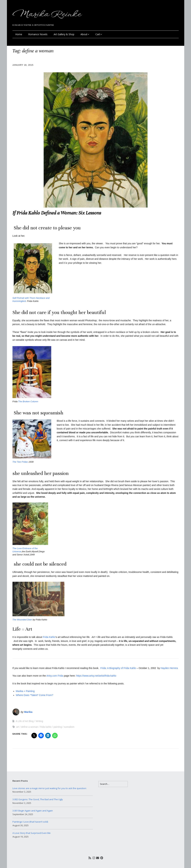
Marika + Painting (25, 691)
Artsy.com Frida (55, 676)
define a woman (30, 727)
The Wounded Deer (23, 620)
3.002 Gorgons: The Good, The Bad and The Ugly (38, 799)
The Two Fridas (21, 462)
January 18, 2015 (23, 65)
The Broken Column (28, 401)
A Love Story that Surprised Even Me (32, 833)
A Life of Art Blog (25, 721)
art (18, 727)
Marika (28, 712)
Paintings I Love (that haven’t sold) (30, 822)
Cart (98, 34)
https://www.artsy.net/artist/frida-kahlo (96, 676)
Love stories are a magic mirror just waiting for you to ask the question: (50, 788)
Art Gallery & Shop (64, 34)
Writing (39, 721)
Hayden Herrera (169, 668)
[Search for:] (113, 784)
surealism (69, 727)
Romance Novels (38, 34)
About (84, 34)
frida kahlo (46, 727)
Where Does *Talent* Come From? (35, 695)
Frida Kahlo (49, 637)
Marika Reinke (46, 14)
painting (58, 727)
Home (19, 34)
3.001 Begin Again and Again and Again (33, 811)
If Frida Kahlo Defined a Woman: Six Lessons (57, 213)
